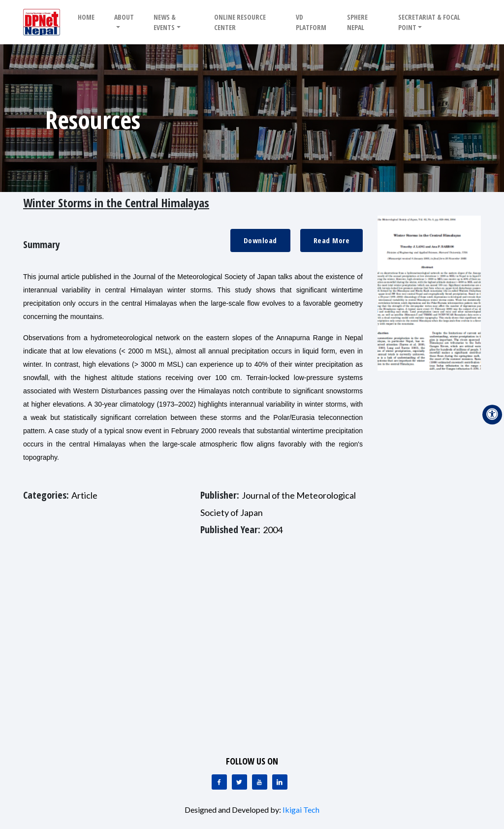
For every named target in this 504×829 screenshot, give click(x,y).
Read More (332, 240)
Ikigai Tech (301, 810)
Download (260, 240)
